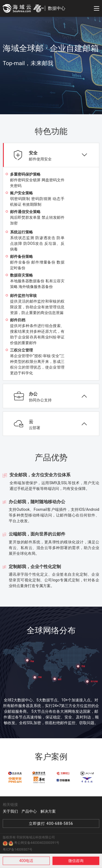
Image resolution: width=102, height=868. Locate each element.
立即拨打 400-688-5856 (51, 823)
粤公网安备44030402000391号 (34, 843)
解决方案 (48, 811)
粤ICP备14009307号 (18, 850)
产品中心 (29, 811)
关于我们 (10, 811)
